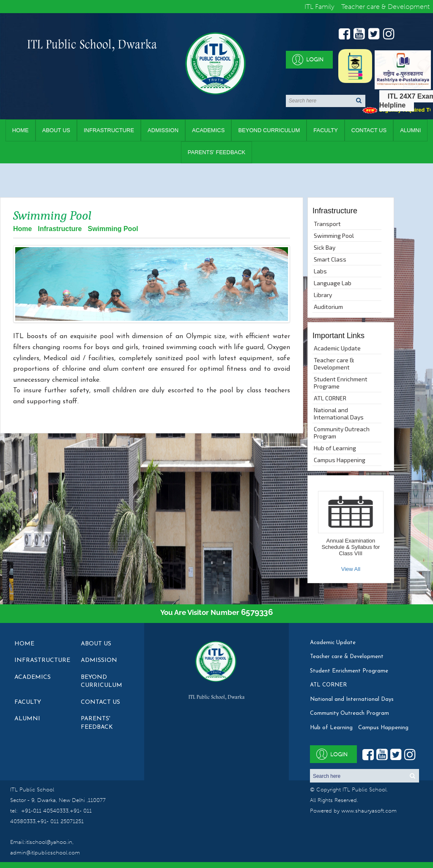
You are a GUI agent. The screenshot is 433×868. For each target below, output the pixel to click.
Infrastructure (109, 130)
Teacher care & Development (334, 364)
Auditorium (328, 307)
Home (21, 130)
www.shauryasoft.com (369, 811)
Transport (327, 224)
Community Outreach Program (342, 433)
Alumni (410, 130)
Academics (208, 130)
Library (323, 295)
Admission (163, 130)
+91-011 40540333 (45, 811)
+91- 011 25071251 (60, 821)
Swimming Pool (334, 236)
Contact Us (369, 130)
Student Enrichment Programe (341, 383)
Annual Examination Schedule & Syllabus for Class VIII (351, 547)
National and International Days (339, 413)
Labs (320, 271)
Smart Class (330, 259)
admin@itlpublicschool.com (45, 853)
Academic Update (337, 348)
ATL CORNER (330, 398)
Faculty (326, 130)
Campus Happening (340, 460)
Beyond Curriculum (269, 130)
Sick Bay (325, 247)
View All (351, 569)
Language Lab (333, 283)
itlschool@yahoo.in (49, 842)
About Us (56, 130)
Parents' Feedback (217, 152)
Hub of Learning (335, 448)
